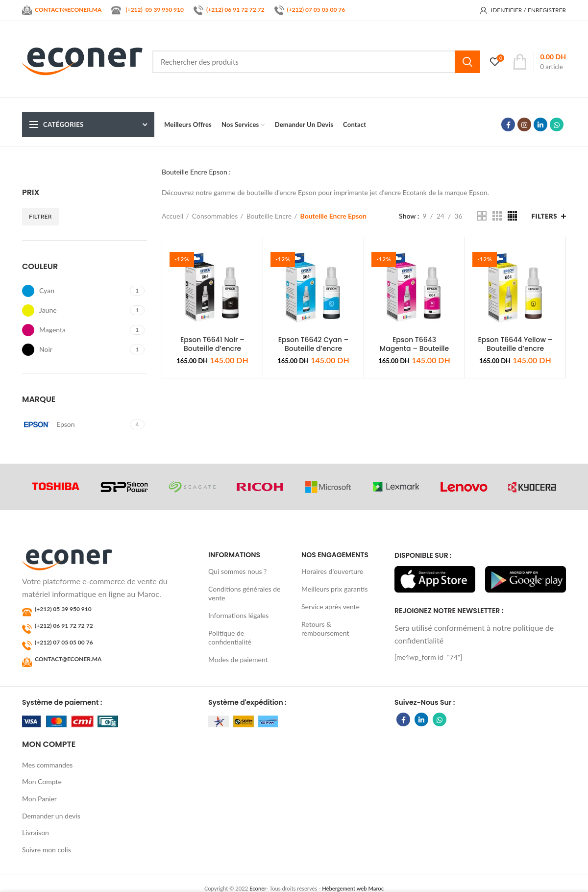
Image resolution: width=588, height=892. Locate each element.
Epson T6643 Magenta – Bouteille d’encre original (414, 348)
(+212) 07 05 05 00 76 (316, 10)
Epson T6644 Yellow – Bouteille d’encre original (515, 348)
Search (467, 62)
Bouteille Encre (269, 216)
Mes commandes (47, 765)
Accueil (172, 216)
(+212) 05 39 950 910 (63, 609)
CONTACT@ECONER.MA (68, 659)
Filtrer (40, 216)
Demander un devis (51, 816)
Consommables (215, 216)
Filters (544, 216)
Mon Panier (39, 799)
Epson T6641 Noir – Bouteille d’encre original (212, 348)
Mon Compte (42, 781)
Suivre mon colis (47, 850)
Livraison (36, 832)
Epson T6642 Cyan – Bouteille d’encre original (314, 348)
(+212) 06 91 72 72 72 (235, 10)
